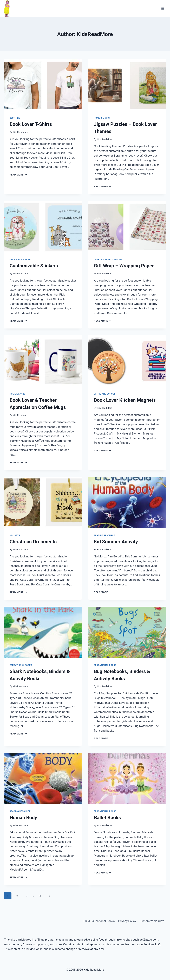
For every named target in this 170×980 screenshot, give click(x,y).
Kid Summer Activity (116, 542)
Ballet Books (107, 818)
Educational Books (21, 665)
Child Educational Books (99, 921)
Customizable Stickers (34, 266)
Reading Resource (104, 535)
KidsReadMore (20, 132)
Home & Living (102, 118)
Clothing (15, 118)
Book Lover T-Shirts (31, 124)
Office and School (20, 260)
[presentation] (43, 85)
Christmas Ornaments (33, 542)
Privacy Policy (127, 921)
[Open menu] (163, 8)
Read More (18, 175)
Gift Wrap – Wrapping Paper (124, 266)
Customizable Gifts (152, 921)
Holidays (15, 535)
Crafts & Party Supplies (108, 260)
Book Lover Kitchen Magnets (125, 400)
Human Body (23, 818)
